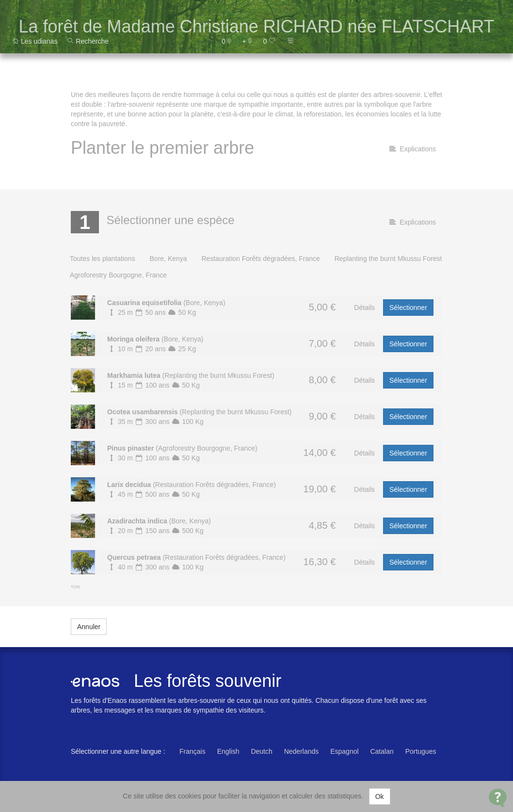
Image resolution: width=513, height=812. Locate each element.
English (228, 751)
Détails (364, 308)
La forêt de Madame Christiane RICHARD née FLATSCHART (256, 26)
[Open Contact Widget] (498, 798)
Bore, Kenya (168, 259)
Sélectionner (408, 308)
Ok (380, 796)
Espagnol (344, 751)
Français (192, 751)
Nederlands (302, 751)
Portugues (421, 751)
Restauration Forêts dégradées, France (260, 259)
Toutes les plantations (103, 259)
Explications (413, 149)
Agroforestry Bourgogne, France (118, 275)
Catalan (382, 751)
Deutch (261, 751)
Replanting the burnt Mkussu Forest (388, 259)
